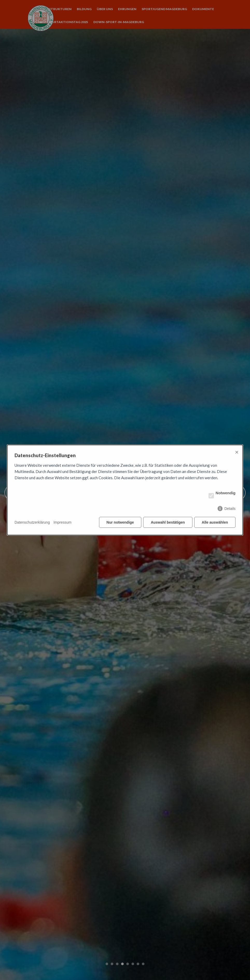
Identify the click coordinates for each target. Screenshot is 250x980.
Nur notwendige (120, 522)
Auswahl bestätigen (168, 522)
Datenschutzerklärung (32, 522)
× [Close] (237, 452)
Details (230, 509)
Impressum (62, 522)
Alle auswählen (215, 522)
